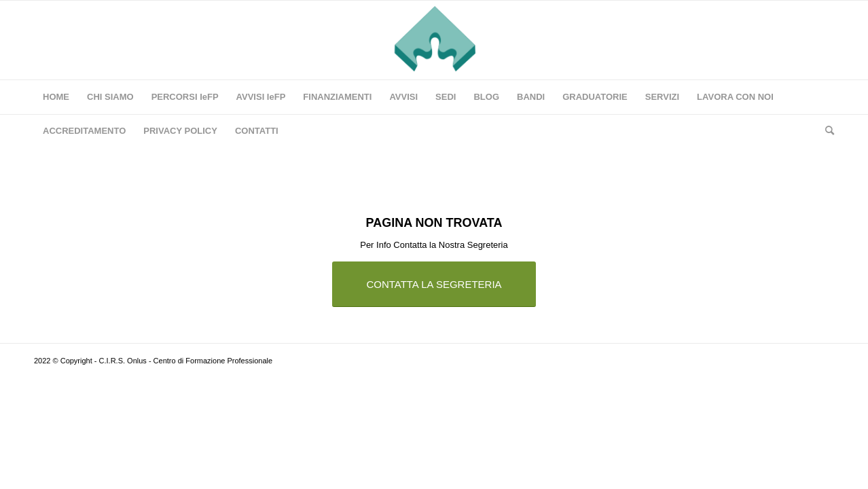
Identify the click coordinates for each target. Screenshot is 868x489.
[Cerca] (825, 131)
